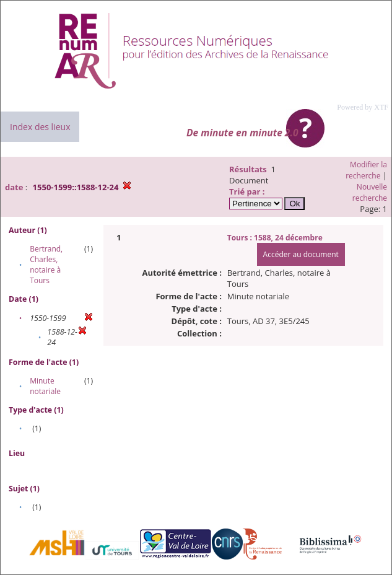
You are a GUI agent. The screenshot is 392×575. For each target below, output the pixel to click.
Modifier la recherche (366, 170)
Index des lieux (40, 127)
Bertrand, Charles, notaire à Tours (46, 265)
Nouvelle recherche (370, 192)
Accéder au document (301, 254)
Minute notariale (45, 386)
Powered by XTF (363, 107)
